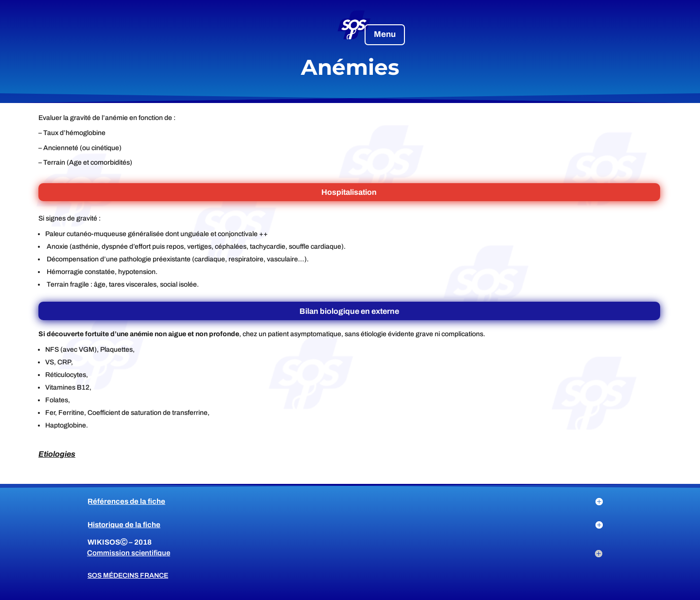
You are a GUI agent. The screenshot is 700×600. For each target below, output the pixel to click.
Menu (385, 34)
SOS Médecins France (128, 575)
